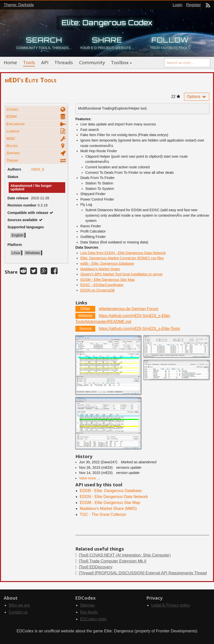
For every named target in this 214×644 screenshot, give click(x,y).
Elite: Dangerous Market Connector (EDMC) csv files (122, 258)
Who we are (19, 605)
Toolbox (120, 62)
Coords (12, 109)
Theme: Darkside (19, 5)
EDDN (12, 117)
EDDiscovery (96, 567)
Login (177, 5)
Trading (12, 160)
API (45, 62)
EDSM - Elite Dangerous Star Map (107, 280)
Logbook (13, 131)
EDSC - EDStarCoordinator (102, 285)
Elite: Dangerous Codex (107, 23)
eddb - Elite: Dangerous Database (107, 263)
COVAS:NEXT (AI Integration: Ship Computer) (125, 555)
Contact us (18, 612)
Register (193, 5)
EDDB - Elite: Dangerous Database (111, 491)
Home (10, 62)
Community (92, 62)
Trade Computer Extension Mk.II (113, 561)
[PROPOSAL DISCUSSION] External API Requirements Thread (143, 573)
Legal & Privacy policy (171, 605)
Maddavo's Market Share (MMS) (108, 509)
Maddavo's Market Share (100, 269)
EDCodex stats (93, 619)
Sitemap (87, 605)
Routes (12, 146)
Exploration (15, 124)
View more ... (90, 478)
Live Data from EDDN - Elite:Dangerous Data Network (123, 253)
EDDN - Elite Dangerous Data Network (114, 497)
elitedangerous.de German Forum (128, 309)
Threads (64, 62)
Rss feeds (89, 612)
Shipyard (13, 153)
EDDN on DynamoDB (97, 290)
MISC (11, 139)
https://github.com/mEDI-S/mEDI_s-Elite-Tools (139, 329)
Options (197, 97)
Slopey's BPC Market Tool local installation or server (122, 274)
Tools (29, 62)
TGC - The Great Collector (103, 514)
